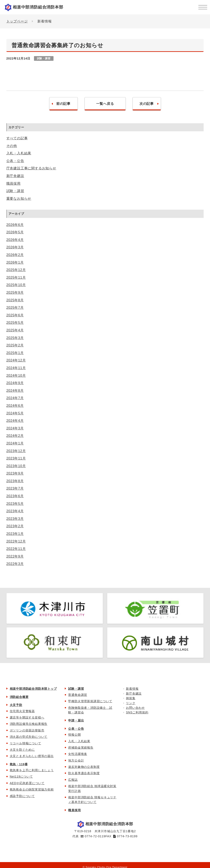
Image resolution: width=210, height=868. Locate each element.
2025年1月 (15, 353)
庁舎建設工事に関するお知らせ (31, 168)
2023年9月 (15, 473)
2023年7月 (15, 488)
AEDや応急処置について (27, 783)
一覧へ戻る (105, 104)
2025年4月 (15, 330)
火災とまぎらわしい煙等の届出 (32, 756)
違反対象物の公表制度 (84, 767)
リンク (131, 703)
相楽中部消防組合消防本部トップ (33, 689)
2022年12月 (16, 541)
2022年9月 (15, 556)
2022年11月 (16, 549)
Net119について (21, 777)
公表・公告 (15, 161)
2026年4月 (15, 240)
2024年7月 (15, 398)
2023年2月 (15, 526)
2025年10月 (16, 285)
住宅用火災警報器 (22, 711)
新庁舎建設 (15, 176)
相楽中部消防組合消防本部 (38, 7)
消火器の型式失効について (29, 737)
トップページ (17, 21)
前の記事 (63, 104)
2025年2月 (15, 345)
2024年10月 (16, 376)
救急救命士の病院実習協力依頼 (32, 789)
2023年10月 (16, 466)
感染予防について (22, 796)
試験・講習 (15, 191)
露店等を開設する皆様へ (27, 717)
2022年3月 (15, 564)
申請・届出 (76, 720)
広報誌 (73, 780)
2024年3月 (15, 428)
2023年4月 (15, 511)
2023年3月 (15, 519)
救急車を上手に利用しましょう (32, 770)
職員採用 (13, 183)
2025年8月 (15, 300)
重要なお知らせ (19, 199)
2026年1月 (15, 262)
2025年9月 (15, 293)
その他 (12, 146)
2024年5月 (15, 413)
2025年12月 (16, 270)
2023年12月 (16, 451)
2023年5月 (15, 504)
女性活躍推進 (78, 754)
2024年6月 (15, 406)
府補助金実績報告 (81, 748)
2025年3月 (15, 338)
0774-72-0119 (95, 836)
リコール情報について (25, 743)
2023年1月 (15, 534)
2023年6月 (15, 496)
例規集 (131, 698)
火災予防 (16, 705)
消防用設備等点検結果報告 (29, 724)
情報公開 (74, 735)
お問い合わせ (135, 708)
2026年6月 (15, 225)
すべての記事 (17, 138)
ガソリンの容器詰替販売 (27, 730)
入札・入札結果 (19, 153)
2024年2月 (15, 436)
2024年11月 (16, 368)
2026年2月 (15, 255)
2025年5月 (15, 323)
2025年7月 (15, 308)
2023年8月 (15, 481)
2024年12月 (16, 360)
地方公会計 (76, 760)
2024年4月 (15, 421)
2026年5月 (15, 232)
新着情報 (132, 689)
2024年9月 (15, 383)
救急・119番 (19, 764)
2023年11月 (16, 458)
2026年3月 (15, 247)
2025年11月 (16, 278)
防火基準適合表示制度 (84, 773)
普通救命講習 (78, 695)
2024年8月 (15, 391)
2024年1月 (15, 443)
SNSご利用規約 (137, 712)
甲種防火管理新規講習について (90, 701)
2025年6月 (15, 315)
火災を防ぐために (22, 750)
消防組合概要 (19, 697)
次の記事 (147, 104)
